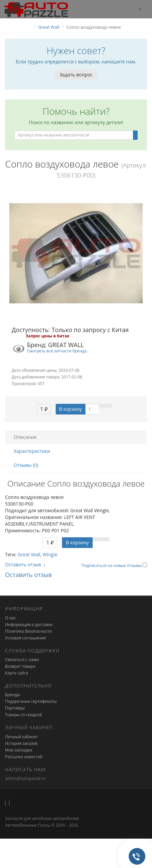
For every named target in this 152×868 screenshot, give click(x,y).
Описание (25, 437)
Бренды (12, 695)
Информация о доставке (29, 625)
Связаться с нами (22, 660)
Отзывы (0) (26, 465)
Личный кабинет (21, 737)
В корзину (70, 409)
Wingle (50, 554)
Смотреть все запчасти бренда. (57, 351)
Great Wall (29, 554)
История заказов (21, 743)
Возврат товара (20, 666)
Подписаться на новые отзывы (112, 565)
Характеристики (32, 451)
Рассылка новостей (24, 757)
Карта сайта (16, 673)
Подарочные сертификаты (31, 701)
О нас (10, 618)
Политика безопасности (28, 631)
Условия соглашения (25, 638)
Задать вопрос (76, 75)
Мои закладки (19, 750)
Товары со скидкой (23, 715)
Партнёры (15, 708)
